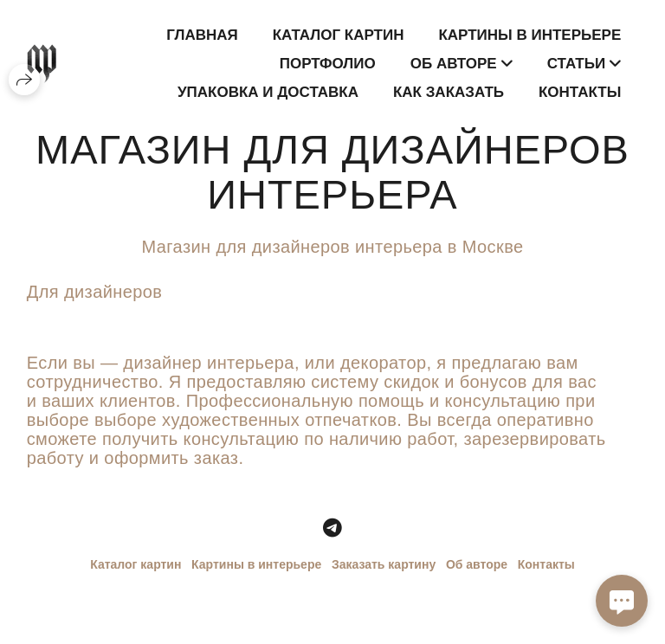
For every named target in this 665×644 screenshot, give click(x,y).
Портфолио (328, 64)
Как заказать (449, 92)
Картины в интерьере (529, 35)
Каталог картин (339, 35)
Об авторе (477, 564)
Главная (202, 35)
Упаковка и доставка (268, 92)
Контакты (580, 92)
